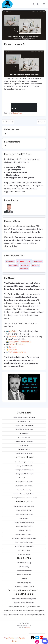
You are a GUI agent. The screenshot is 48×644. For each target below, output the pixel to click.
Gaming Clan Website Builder (24, 522)
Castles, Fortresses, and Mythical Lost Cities (24, 607)
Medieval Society (24, 449)
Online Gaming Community (24, 441)
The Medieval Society (24, 421)
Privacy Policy (24, 567)
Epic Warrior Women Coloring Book (24, 599)
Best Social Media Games (24, 542)
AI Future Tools (17, 113)
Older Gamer (24, 446)
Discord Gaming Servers (24, 526)
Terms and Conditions (24, 571)
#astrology (10, 261)
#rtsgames (25, 265)
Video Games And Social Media (24, 418)
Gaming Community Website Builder (24, 498)
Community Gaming (24, 530)
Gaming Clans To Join (24, 510)
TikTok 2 (21, 344)
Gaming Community (24, 490)
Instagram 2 (26, 342)
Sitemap (24, 579)
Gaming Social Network (24, 466)
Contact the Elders (24, 575)
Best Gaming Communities (24, 546)
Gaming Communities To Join (24, 506)
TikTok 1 (12, 344)
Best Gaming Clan (24, 550)
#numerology (13, 265)
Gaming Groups (24, 478)
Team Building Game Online (24, 425)
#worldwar (24, 269)
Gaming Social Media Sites (24, 470)
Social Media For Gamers (24, 429)
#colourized (24, 261)
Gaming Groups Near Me (24, 482)
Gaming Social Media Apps (24, 474)
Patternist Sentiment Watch (24, 587)
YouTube (13, 331)
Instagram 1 (14, 342)
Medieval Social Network (24, 453)
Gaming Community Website (24, 494)
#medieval (38, 261)
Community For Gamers (24, 534)
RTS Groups (24, 433)
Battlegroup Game (24, 554)
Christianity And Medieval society (24, 538)
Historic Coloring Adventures (24, 603)
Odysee (12, 347)
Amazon (13, 337)
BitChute (13, 350)
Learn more (24, 107)
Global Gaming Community (24, 462)
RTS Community (24, 437)
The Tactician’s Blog (24, 563)
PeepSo (28, 627)
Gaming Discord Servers (24, 486)
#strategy (36, 265)
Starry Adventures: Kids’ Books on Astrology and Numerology (24, 615)
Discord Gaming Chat (24, 583)
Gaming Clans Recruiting (24, 514)
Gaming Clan (24, 518)
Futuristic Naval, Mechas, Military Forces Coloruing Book (24, 611)
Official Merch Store (17, 352)
